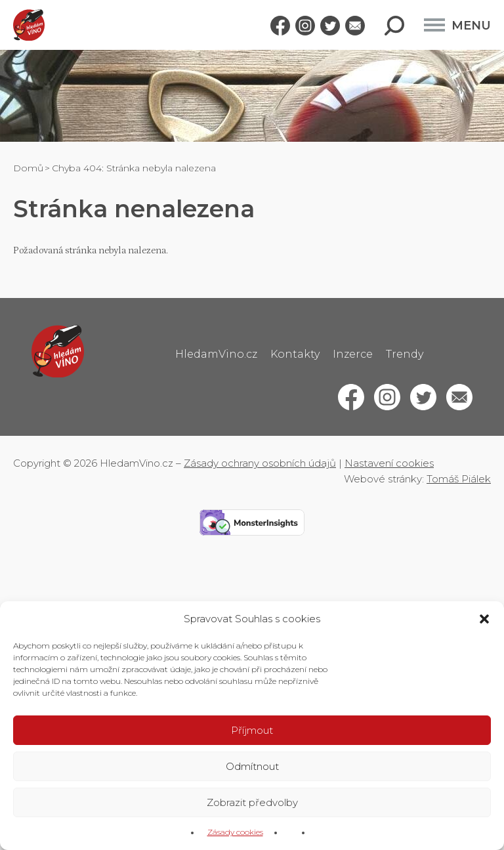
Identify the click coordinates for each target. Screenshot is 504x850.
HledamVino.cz (216, 354)
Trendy (405, 354)
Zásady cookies (235, 832)
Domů (28, 168)
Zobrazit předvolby (252, 802)
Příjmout (252, 730)
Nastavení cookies (389, 463)
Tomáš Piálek (459, 479)
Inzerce (353, 354)
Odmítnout (252, 766)
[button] (484, 619)
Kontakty (295, 354)
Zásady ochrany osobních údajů (260, 463)
